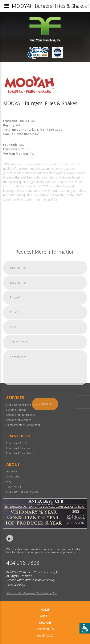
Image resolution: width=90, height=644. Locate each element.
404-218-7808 (23, 563)
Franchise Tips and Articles (22, 492)
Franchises (45, 629)
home (45, 609)
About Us (12, 471)
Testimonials (14, 487)
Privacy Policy (16, 585)
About (45, 616)
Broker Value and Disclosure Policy (31, 580)
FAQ (9, 482)
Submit (45, 454)
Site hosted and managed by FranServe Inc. (32, 593)
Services (45, 622)
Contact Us (13, 476)
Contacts (45, 636)
